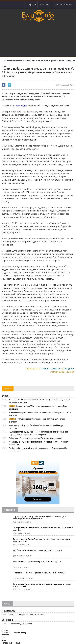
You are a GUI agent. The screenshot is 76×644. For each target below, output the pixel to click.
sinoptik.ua (16, 643)
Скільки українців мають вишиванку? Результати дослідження (36, 438)
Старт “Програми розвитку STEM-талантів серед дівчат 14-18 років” (37, 550)
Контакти (45, 5)
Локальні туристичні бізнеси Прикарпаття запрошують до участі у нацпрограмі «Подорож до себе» (42, 540)
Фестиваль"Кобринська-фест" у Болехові (27, 615)
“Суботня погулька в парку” (21, 624)
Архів (33, 5)
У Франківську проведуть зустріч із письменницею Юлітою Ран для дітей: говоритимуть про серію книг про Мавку (40, 518)
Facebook (45, 369)
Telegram (56, 369)
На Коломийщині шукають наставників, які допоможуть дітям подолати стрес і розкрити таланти (42, 585)
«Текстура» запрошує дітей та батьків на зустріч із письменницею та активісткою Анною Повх (43, 529)
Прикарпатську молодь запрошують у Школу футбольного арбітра (37, 562)
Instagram (69, 369)
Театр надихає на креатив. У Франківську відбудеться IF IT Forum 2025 (39, 573)
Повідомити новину (63, 5)
